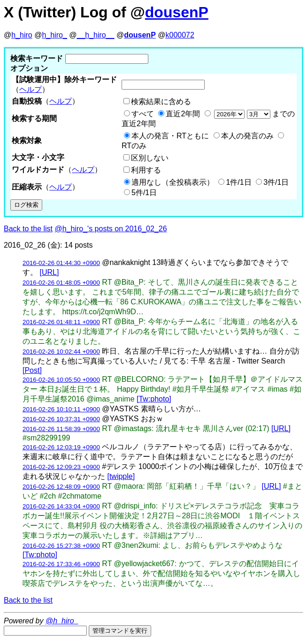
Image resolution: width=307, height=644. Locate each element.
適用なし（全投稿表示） (173, 182)
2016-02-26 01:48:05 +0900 (61, 283)
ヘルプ (31, 89)
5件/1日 (144, 193)
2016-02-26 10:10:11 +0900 (61, 409)
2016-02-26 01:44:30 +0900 (61, 263)
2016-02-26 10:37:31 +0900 (61, 419)
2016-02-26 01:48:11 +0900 (61, 322)
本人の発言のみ (247, 136)
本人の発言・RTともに (170, 136)
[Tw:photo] (154, 399)
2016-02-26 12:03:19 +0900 (61, 447)
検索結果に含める (161, 102)
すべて (143, 114)
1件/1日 (238, 182)
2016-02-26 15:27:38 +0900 (61, 546)
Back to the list (28, 229)
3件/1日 (276, 182)
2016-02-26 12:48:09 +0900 (61, 487)
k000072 (180, 35)
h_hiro (22, 35)
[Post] (32, 370)
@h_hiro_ (62, 621)
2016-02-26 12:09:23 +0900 (61, 467)
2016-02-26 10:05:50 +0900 (61, 380)
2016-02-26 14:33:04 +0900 (61, 506)
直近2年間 (183, 114)
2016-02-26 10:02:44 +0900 (61, 352)
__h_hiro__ (95, 35)
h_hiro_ (54, 35)
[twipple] (121, 476)
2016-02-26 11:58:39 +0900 (61, 429)
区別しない (150, 158)
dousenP (177, 12)
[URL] (49, 272)
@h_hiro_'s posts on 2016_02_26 (111, 229)
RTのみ (134, 146)
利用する (146, 170)
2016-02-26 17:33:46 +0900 (61, 564)
